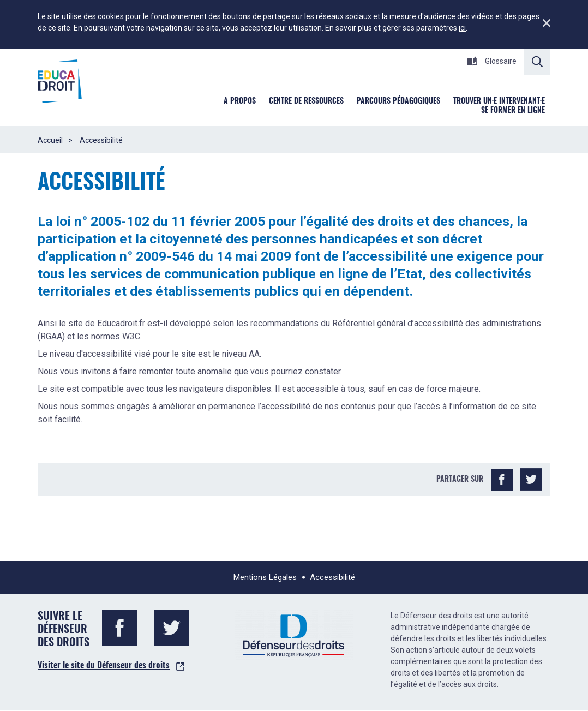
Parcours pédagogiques (398, 101)
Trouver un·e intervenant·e (499, 101)
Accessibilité (332, 577)
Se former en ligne (513, 111)
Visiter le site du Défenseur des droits (104, 666)
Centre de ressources (306, 101)
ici (462, 28)
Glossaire (492, 61)
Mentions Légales (265, 577)
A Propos (240, 101)
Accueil (50, 140)
